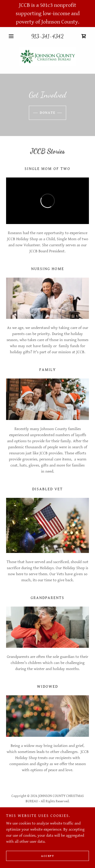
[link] (84, 36)
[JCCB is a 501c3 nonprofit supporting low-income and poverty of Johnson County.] (48, 14)
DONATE (48, 113)
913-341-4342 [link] (47, 36)
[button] (12, 36)
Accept (48, 856)
